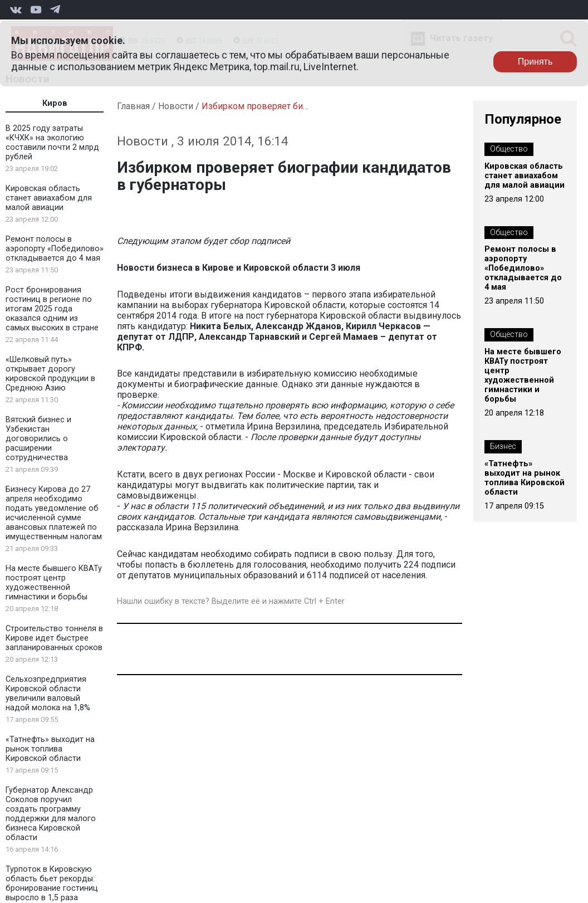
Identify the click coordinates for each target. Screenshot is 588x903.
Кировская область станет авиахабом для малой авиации (49, 198)
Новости (176, 106)
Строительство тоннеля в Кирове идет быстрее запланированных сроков (54, 638)
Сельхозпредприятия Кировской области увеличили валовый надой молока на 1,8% (48, 694)
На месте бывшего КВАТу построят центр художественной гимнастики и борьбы (54, 583)
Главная (133, 106)
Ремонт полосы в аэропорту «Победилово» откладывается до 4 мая (55, 249)
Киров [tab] (55, 103)
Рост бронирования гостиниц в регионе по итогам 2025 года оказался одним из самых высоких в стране (52, 309)
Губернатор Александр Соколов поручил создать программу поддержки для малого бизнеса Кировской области (51, 814)
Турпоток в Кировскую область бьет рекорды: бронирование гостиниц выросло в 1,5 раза (52, 884)
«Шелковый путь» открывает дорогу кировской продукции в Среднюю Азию (50, 374)
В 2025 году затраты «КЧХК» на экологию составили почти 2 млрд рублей (52, 143)
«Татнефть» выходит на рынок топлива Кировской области (50, 749)
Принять (535, 62)
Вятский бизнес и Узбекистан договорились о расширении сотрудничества (38, 439)
